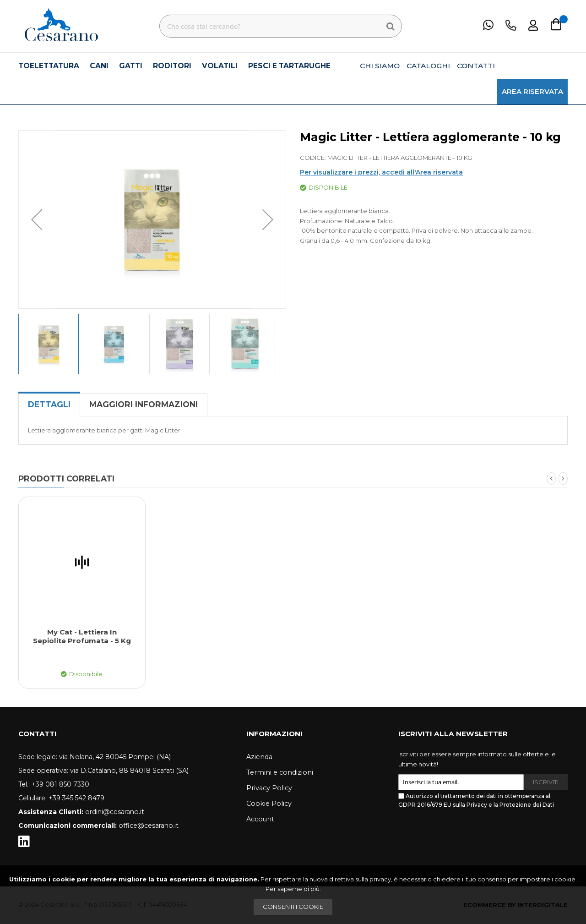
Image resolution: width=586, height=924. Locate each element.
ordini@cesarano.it (115, 812)
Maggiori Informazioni (144, 404)
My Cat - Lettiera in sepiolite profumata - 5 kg (82, 637)
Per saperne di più (293, 889)
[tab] (49, 405)
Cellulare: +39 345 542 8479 (61, 798)
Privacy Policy (269, 788)
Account (260, 819)
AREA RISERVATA (532, 91)
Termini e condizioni (280, 772)
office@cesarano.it (149, 826)
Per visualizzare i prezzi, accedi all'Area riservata (381, 172)
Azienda (259, 757)
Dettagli (49, 404)
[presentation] (468, 834)
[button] (37, 219)
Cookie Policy (269, 804)
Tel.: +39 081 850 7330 (54, 784)
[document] (293, 895)
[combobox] (281, 26)
